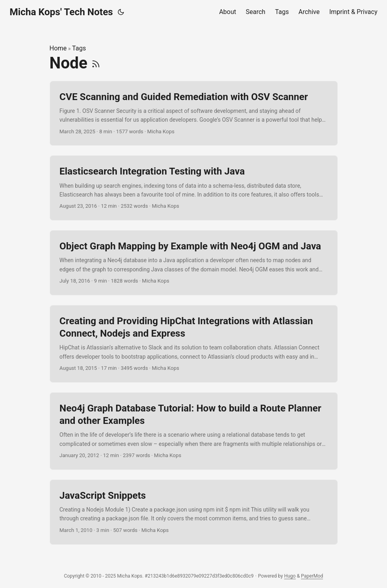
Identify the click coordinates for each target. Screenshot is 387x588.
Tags (79, 48)
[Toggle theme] (121, 12)
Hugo (290, 576)
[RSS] (96, 63)
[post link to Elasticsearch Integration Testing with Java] (194, 188)
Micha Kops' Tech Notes (61, 12)
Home (58, 48)
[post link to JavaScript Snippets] (194, 512)
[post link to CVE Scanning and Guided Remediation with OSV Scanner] (194, 113)
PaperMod (312, 576)
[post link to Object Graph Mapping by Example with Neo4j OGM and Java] (194, 263)
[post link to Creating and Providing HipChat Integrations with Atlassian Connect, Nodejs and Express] (194, 344)
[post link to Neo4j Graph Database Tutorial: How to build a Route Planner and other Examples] (194, 431)
